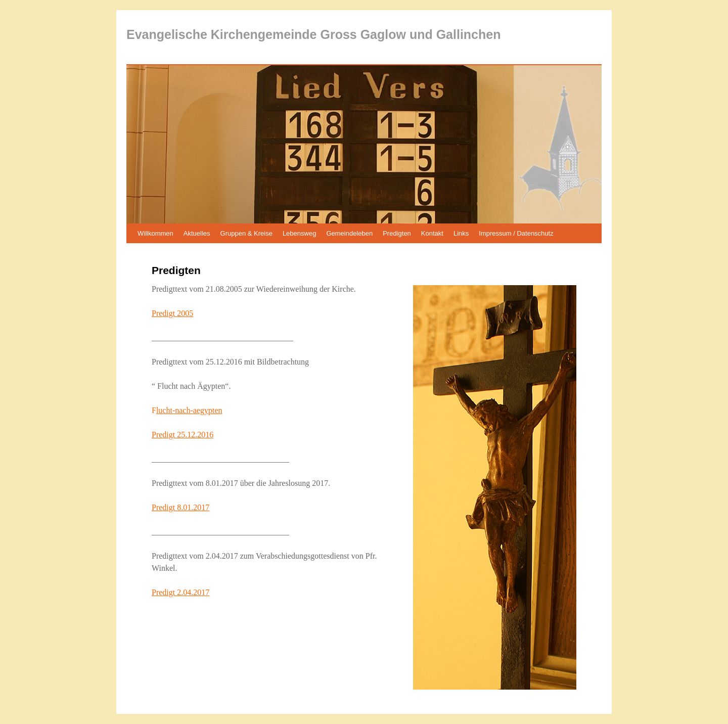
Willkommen (155, 233)
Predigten (397, 233)
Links (461, 233)
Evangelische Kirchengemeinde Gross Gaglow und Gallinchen (313, 34)
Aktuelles (197, 233)
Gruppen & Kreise (246, 233)
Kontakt (432, 233)
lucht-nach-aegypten (189, 410)
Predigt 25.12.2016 (183, 435)
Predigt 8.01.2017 (180, 507)
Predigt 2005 (172, 313)
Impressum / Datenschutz (516, 233)
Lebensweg (300, 233)
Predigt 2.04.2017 (180, 592)
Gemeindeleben (349, 233)
